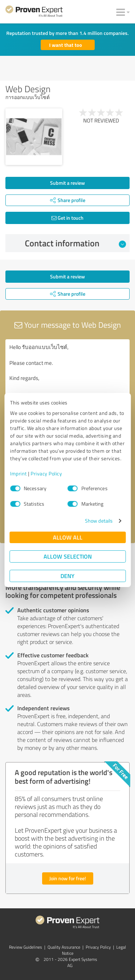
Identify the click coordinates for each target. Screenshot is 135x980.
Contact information (75, 243)
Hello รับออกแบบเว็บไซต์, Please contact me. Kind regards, (67, 380)
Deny (67, 576)
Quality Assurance (64, 947)
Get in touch (67, 218)
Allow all (68, 537)
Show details (99, 521)
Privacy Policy (46, 473)
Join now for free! (68, 878)
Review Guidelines (26, 947)
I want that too (66, 45)
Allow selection (68, 556)
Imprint (19, 473)
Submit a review (67, 183)
